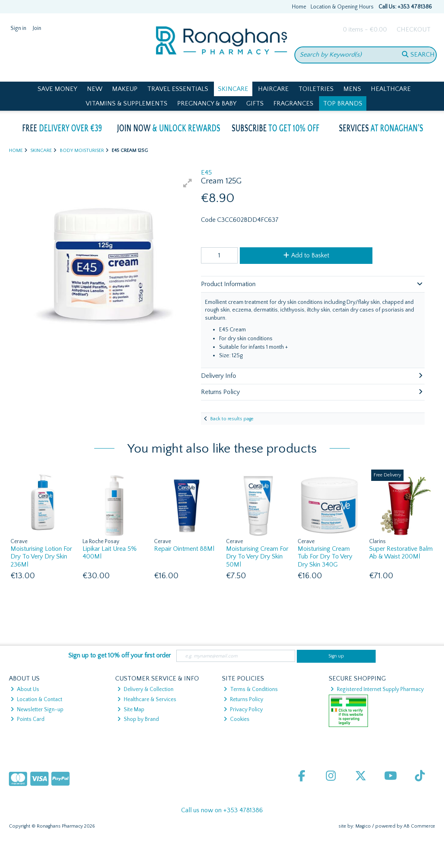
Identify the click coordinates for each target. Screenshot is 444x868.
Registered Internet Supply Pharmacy (377, 689)
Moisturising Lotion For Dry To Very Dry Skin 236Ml (41, 556)
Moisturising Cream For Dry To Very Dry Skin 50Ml (257, 556)
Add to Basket (306, 255)
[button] (188, 183)
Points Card (27, 719)
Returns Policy (243, 699)
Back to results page (232, 419)
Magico (363, 826)
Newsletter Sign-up (37, 710)
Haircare (273, 89)
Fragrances (293, 103)
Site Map (131, 710)
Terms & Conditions (251, 689)
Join (37, 28)
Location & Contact (36, 699)
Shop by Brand (138, 719)
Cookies (237, 719)
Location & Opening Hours (342, 7)
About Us (25, 689)
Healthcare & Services (147, 699)
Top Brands (343, 103)
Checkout (414, 29)
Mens (352, 89)
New (95, 89)
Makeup (125, 89)
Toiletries (316, 89)
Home (299, 7)
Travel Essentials (178, 89)
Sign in (18, 28)
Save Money (57, 89)
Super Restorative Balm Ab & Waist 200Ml (401, 553)
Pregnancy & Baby (207, 103)
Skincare (233, 89)
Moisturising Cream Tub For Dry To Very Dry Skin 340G (325, 556)
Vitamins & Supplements (127, 103)
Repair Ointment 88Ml (184, 549)
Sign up (336, 656)
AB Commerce (419, 826)
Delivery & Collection (145, 689)
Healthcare (391, 89)
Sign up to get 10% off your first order (119, 655)
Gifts (255, 103)
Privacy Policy (243, 710)
